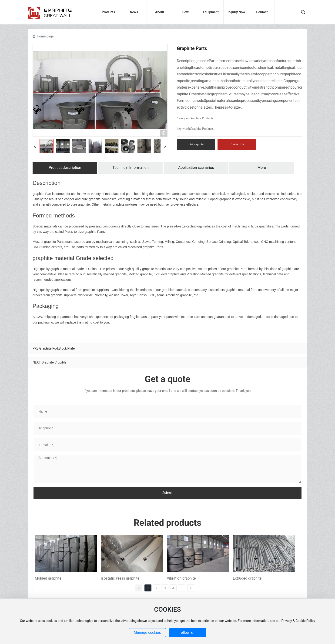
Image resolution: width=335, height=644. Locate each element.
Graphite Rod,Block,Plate (57, 348)
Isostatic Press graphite (120, 578)
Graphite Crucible (54, 362)
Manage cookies (147, 632)
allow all (188, 632)
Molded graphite (48, 578)
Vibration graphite (181, 578)
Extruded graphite (247, 578)
